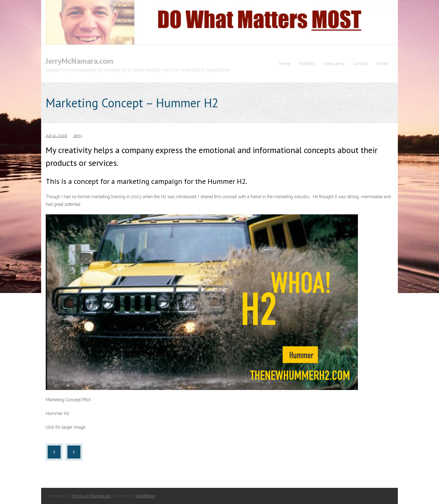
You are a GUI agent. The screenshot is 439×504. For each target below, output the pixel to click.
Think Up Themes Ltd (91, 496)
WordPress (145, 496)
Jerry (78, 136)
